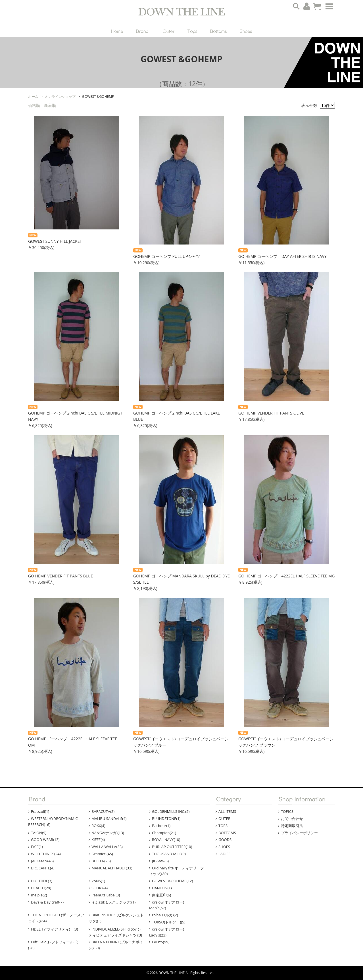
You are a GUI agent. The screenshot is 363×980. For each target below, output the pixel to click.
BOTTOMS (227, 833)
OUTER (224, 819)
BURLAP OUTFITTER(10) (172, 847)
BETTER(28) (101, 861)
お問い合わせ (292, 819)
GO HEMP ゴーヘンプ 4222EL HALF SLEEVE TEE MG (287, 576)
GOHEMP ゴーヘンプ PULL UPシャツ (167, 256)
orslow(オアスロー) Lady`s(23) (170, 932)
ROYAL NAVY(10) (166, 840)
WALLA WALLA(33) (107, 847)
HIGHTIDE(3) (42, 881)
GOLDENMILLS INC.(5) (171, 811)
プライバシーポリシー (299, 833)
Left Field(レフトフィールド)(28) (53, 945)
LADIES (224, 854)
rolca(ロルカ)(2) (165, 915)
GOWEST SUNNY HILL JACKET (55, 241)
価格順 (34, 105)
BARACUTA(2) (103, 811)
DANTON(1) (162, 888)
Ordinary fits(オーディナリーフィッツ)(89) (177, 871)
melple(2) (39, 895)
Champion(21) (164, 833)
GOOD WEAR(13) (45, 840)
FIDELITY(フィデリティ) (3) (55, 929)
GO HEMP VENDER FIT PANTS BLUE (60, 576)
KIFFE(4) (98, 840)
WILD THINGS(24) (46, 854)
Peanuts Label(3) (106, 895)
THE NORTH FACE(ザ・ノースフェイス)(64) (56, 918)
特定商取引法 (292, 826)
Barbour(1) (161, 826)
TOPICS (287, 811)
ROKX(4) (98, 826)
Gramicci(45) (102, 854)
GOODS (225, 840)
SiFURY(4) (100, 888)
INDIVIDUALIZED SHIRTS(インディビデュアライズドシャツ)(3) (115, 932)
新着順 (50, 105)
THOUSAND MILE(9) (169, 854)
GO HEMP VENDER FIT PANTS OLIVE (271, 413)
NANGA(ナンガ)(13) (108, 833)
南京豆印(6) (161, 895)
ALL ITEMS (227, 811)
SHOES (224, 847)
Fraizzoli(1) (40, 811)
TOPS (223, 826)
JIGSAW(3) (160, 861)
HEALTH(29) (41, 888)
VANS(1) (98, 881)
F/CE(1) (37, 847)
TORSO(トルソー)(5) (169, 922)
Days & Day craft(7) (47, 902)
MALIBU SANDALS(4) (109, 819)
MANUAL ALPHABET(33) (112, 868)
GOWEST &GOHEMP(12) (172, 881)
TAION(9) (39, 833)
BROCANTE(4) (43, 868)
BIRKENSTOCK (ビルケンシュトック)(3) (116, 918)
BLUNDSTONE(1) (166, 819)
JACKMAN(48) (42, 861)
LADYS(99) (161, 942)
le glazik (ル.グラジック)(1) (113, 902)
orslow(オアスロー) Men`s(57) (170, 905)
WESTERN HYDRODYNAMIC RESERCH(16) (53, 821)
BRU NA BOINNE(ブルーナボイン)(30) (116, 945)
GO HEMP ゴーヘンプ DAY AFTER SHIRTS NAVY (282, 256)
